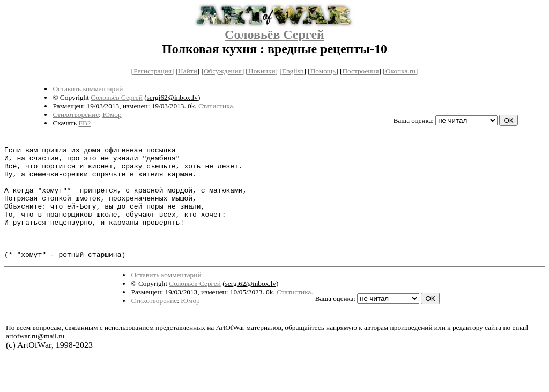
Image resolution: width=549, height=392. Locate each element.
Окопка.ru (400, 71)
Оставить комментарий (88, 89)
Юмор (112, 114)
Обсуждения (223, 71)
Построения (360, 71)
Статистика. (217, 106)
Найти (188, 71)
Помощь (323, 71)
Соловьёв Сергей (274, 34)
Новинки (262, 71)
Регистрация (153, 71)
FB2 (84, 123)
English (293, 71)
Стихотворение (76, 114)
